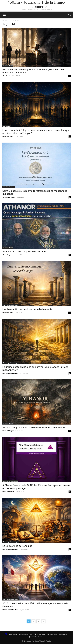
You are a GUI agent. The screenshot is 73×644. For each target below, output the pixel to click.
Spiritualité (52, 634)
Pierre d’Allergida (8, 431)
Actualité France (8, 66)
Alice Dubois (6, 76)
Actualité (13, 634)
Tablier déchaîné (26, 634)
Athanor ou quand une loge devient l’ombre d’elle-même (34, 428)
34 (69, 76)
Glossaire (41, 637)
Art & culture (40, 634)
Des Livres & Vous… (9, 187)
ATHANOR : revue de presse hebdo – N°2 (25, 252)
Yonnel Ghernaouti (9, 197)
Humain (63, 634)
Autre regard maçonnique (11, 305)
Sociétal (32, 637)
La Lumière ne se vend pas (17, 546)
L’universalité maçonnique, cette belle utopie (27, 309)
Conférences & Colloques (10, 481)
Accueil (5, 20)
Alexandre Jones (8, 136)
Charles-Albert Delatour (10, 373)
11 (69, 313)
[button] (4, 15)
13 (69, 431)
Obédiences (7, 126)
